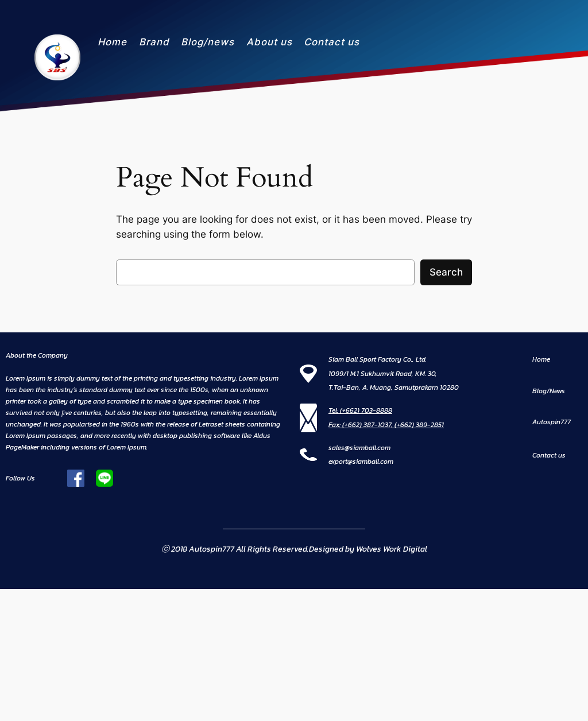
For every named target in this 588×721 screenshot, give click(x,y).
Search (446, 272)
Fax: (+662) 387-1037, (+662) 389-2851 (386, 425)
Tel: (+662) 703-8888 (360, 410)
